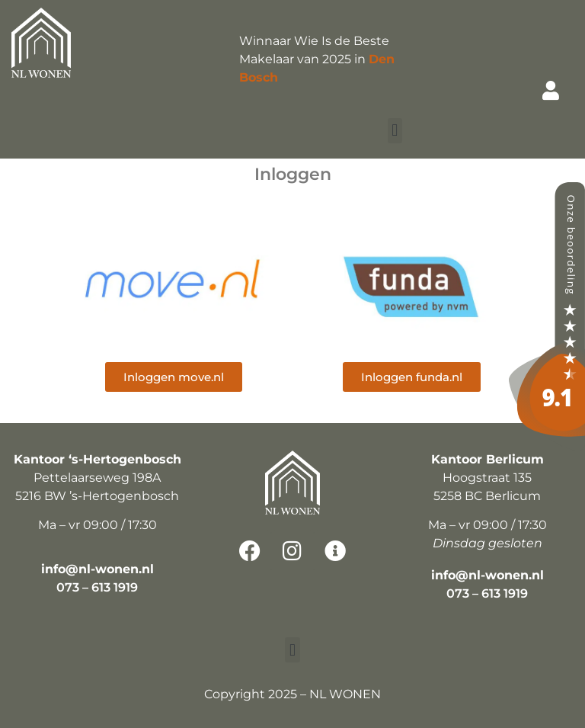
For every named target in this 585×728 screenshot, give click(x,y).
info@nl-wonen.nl (97, 569)
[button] (395, 131)
